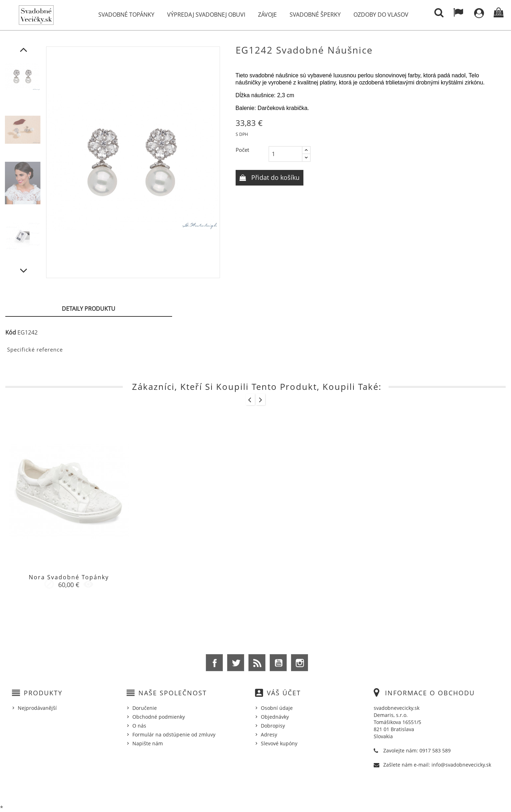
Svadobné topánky (126, 15)
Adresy (269, 734)
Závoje (267, 15)
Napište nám (148, 743)
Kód (11, 332)
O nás (139, 726)
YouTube (278, 663)
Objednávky (275, 717)
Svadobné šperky (315, 15)
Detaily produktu (89, 309)
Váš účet (284, 693)
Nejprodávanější (37, 708)
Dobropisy (273, 726)
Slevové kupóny (279, 743)
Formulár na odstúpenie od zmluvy (174, 734)
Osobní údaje (277, 708)
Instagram (300, 663)
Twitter (236, 663)
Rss (257, 663)
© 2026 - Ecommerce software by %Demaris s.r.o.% (256, 788)
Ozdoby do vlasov (381, 15)
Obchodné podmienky (159, 717)
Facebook (214, 663)
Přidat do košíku (274, 177)
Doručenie (145, 708)
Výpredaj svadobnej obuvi (206, 15)
